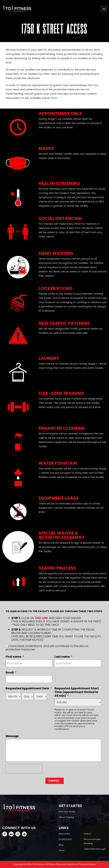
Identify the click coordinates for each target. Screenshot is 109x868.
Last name (64, 657)
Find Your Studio (67, 812)
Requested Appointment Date (29, 688)
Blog (61, 845)
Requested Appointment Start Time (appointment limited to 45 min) (77, 692)
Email (11, 672)
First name (15, 657)
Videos (87, 834)
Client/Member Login (95, 849)
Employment (65, 839)
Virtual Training (66, 817)
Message (12, 736)
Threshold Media (87, 864)
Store (62, 850)
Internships (64, 834)
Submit (52, 781)
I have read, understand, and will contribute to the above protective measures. (47, 648)
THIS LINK (41, 618)
